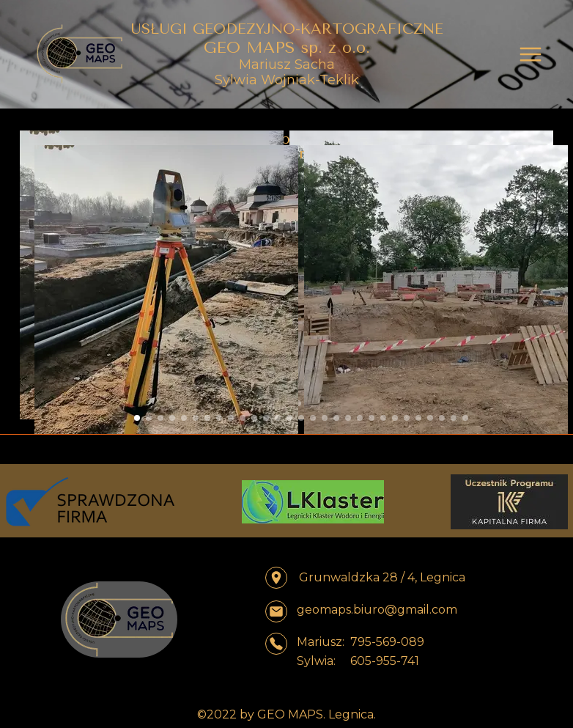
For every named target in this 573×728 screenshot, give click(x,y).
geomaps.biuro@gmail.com (377, 610)
